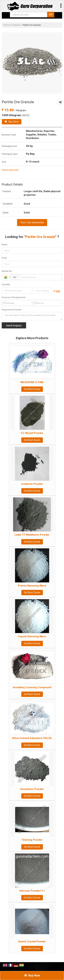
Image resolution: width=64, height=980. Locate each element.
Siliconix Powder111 (32, 891)
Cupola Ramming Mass (32, 636)
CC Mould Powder (32, 433)
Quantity (6, 284)
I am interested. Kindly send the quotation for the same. (32, 316)
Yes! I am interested (32, 222)
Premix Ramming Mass (32, 586)
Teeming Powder (32, 840)
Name (5, 245)
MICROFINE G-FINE (32, 382)
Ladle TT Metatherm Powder (32, 535)
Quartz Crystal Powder (32, 942)
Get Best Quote (32, 389)
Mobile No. (7, 271)
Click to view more (10, 170)
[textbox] (42, 291)
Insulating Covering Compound (32, 687)
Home (6, 25)
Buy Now (12, 122)
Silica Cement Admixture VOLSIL (32, 738)
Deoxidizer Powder (32, 789)
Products (16, 25)
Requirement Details (12, 310)
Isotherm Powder (32, 484)
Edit (57, 291)
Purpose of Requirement (14, 297)
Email (4, 258)
